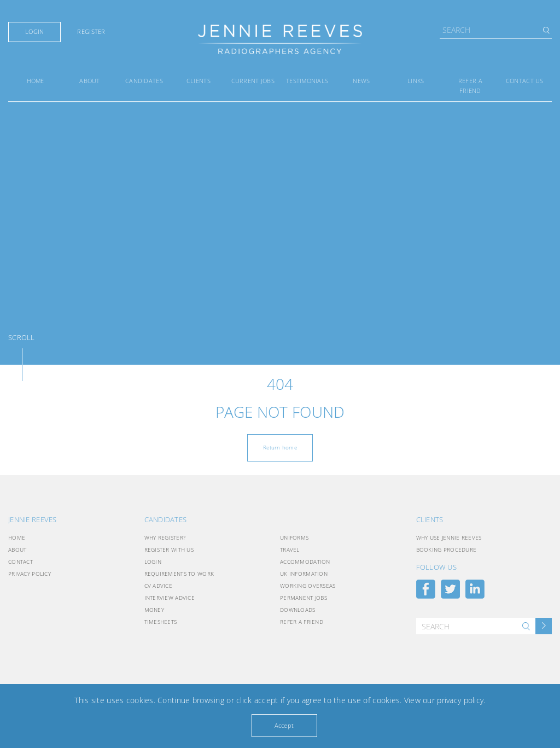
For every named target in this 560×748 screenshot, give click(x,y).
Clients (199, 81)
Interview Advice (170, 598)
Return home (280, 447)
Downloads (298, 610)
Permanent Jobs (304, 598)
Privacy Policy (30, 574)
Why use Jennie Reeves (449, 537)
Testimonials (307, 81)
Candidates (144, 81)
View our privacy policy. (445, 700)
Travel (290, 550)
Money (154, 610)
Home (36, 81)
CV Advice (159, 586)
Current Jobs (253, 81)
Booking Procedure (447, 550)
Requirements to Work (179, 574)
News (361, 81)
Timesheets (161, 622)
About (89, 81)
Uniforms (294, 537)
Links (416, 81)
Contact (21, 562)
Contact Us (525, 81)
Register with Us (169, 550)
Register (91, 32)
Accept (284, 725)
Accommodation (305, 562)
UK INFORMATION (304, 574)
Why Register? (165, 537)
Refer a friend (302, 622)
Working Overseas (308, 586)
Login (34, 32)
